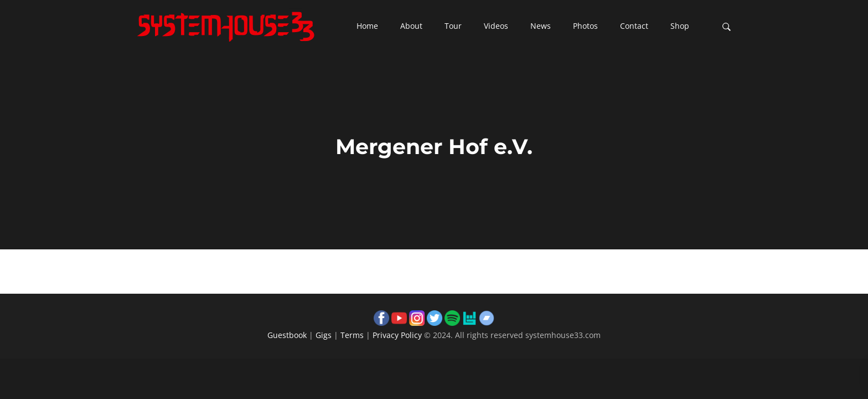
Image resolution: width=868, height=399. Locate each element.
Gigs (324, 335)
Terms (352, 335)
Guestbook (287, 335)
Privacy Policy (397, 335)
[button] (367, 27)
